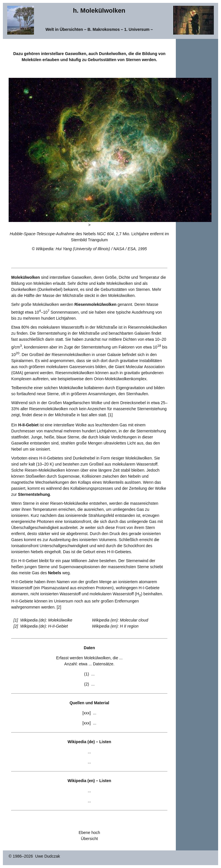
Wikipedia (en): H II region (115, 626)
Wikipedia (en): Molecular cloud (120, 620)
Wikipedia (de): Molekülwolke (46, 620)
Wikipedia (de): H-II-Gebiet (44, 626)
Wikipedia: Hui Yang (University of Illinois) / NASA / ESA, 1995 (92, 249)
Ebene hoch (89, 833)
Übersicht (89, 839)
